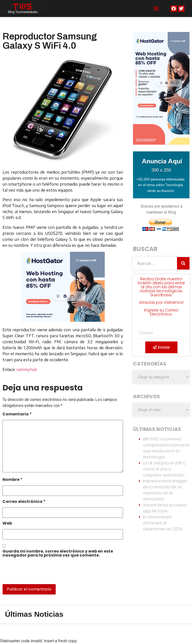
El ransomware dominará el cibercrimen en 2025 (163, 523)
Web (7, 524)
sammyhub (27, 369)
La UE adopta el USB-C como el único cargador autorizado (165, 469)
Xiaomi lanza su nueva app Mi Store (165, 508)
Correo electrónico (24, 502)
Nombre (12, 480)
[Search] (183, 263)
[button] (156, 8)
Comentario (17, 415)
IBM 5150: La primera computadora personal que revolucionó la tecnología (166, 448)
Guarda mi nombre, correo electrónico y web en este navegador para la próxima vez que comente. (58, 554)
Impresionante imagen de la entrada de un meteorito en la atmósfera (165, 490)
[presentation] (37, 573)
